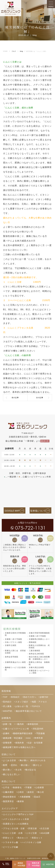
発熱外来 (15, 557)
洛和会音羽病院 (12, 657)
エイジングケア (10, 808)
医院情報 (6, 691)
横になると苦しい (12, 774)
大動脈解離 (25, 797)
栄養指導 (7, 743)
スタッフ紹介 (22, 702)
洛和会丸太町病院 (36, 654)
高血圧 (37, 797)
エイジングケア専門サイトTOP (18, 814)
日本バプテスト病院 (13, 642)
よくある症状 (10, 760)
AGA (28, 738)
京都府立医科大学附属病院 (15, 634)
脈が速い (25, 765)
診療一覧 (7, 724)
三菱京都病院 (34, 651)
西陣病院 (33, 642)
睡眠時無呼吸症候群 (23, 733)
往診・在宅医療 (35, 743)
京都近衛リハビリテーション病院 (39, 672)
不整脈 (29, 788)
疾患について (9, 781)
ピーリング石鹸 (11, 847)
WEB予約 (8, 711)
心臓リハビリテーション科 (16, 729)
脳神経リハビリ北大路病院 (15, 669)
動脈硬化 (17, 788)
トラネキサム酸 (11, 842)
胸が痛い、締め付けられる (33, 760)
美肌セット (37, 838)
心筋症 (21, 792)
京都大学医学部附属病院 (39, 633)
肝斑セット (8, 838)
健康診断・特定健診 (13, 738)
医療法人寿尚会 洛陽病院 (39, 663)
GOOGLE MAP (12, 511)
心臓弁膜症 (8, 792)
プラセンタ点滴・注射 (14, 828)
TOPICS (36, 706)
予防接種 (40, 733)
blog (35, 35)
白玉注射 (45, 828)
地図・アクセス (39, 702)
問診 (15, 536)
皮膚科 (6, 733)
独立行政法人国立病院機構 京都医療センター (39, 658)
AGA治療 (45, 833)
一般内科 (20, 724)
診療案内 (6, 718)
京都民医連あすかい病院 (15, 662)
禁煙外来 (39, 738)
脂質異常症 (8, 801)
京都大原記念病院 (36, 667)
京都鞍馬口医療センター (39, 639)
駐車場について (38, 511)
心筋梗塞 (40, 788)
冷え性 (18, 770)
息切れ (14, 765)
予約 (38, 536)
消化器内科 (38, 729)
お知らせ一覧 (22, 706)
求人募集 (7, 706)
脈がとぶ (37, 765)
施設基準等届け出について (29, 711)
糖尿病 (21, 801)
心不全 (6, 788)
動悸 (5, 765)
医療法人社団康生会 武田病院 (39, 646)
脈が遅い (7, 770)
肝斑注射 (33, 828)
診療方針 (44, 697)
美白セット (23, 838)
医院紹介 (15, 697)
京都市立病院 (11, 645)
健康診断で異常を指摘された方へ (19, 747)
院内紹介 (7, 702)
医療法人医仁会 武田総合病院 (15, 652)
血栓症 (31, 792)
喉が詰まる (31, 770)
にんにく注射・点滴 (13, 833)
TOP (5, 697)
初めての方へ (30, 697)
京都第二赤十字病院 (37, 636)
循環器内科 (33, 724)
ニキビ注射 (32, 833)
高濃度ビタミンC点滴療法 (16, 824)
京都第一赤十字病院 (13, 639)
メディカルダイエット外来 (16, 819)
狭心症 (41, 792)
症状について (9, 754)
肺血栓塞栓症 (10, 797)
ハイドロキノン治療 (32, 842)
